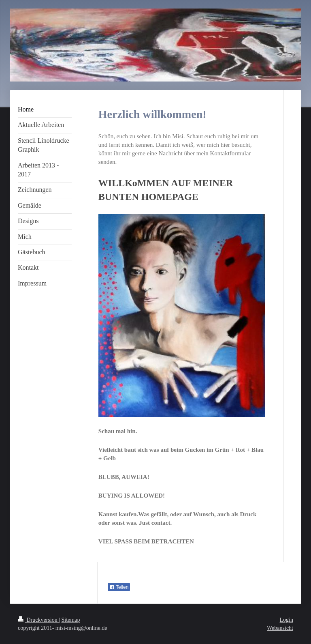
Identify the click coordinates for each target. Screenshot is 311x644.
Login (287, 620)
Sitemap (71, 620)
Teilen (119, 587)
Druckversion (38, 620)
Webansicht (280, 628)
